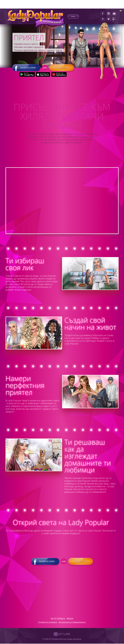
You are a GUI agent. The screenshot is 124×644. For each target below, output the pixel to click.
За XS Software (58, 619)
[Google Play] (27, 75)
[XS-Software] (62, 637)
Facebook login (26, 68)
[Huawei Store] (59, 75)
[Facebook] (103, 14)
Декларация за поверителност (72, 622)
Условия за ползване (48, 622)
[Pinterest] (103, 19)
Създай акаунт (62, 68)
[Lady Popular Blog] (115, 19)
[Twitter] (109, 19)
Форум (70, 619)
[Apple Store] (43, 75)
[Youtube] (115, 14)
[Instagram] (109, 14)
